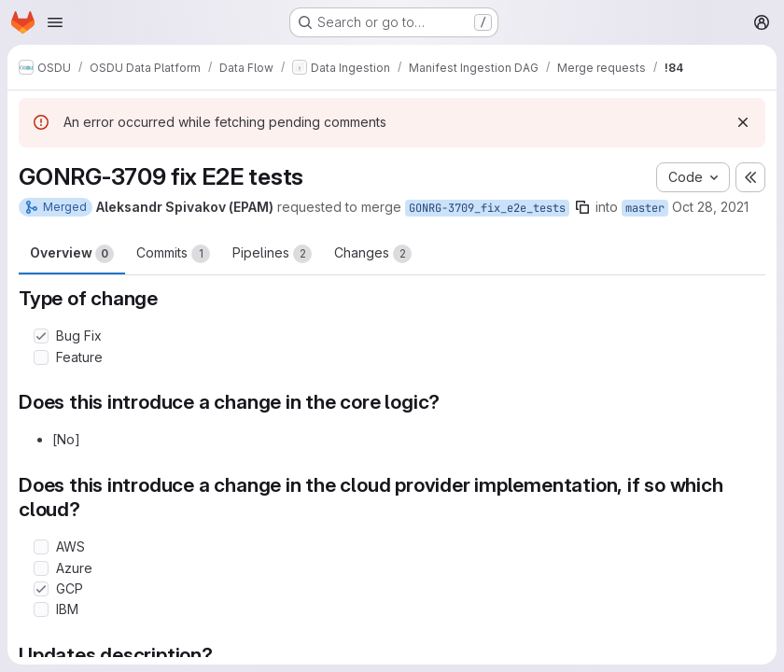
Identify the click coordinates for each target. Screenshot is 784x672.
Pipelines (272, 254)
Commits (173, 254)
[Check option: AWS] (41, 547)
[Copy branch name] (582, 207)
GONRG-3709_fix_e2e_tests (487, 208)
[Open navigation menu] (55, 22)
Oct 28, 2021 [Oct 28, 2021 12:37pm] (710, 207)
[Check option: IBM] (41, 609)
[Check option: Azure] (41, 568)
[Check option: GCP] (41, 589)
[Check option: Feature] (41, 357)
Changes (373, 254)
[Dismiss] (743, 122)
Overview (72, 254)
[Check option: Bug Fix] (41, 336)
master (645, 208)
